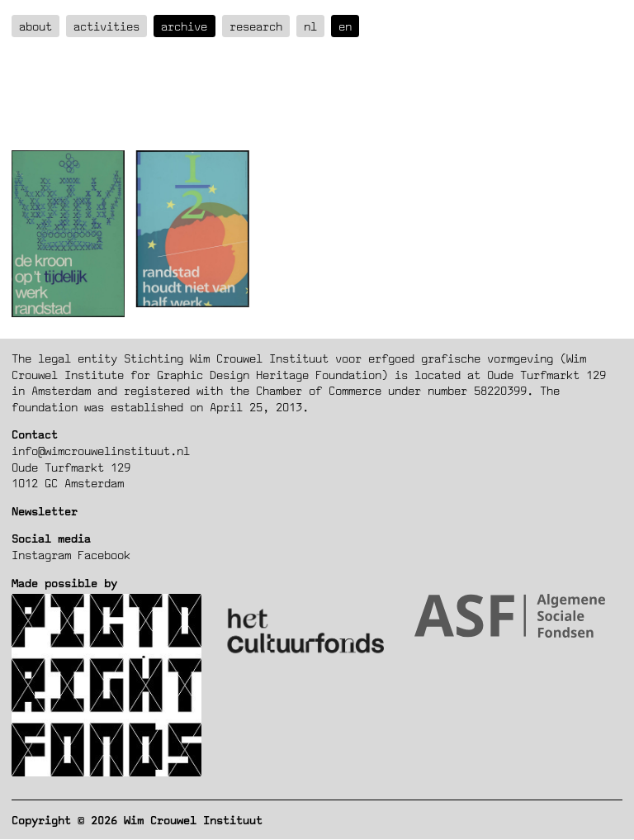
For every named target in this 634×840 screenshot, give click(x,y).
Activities (106, 26)
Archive (184, 26)
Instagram (41, 555)
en (345, 26)
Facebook (104, 555)
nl (310, 26)
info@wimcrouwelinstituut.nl (101, 451)
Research (256, 26)
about (35, 26)
